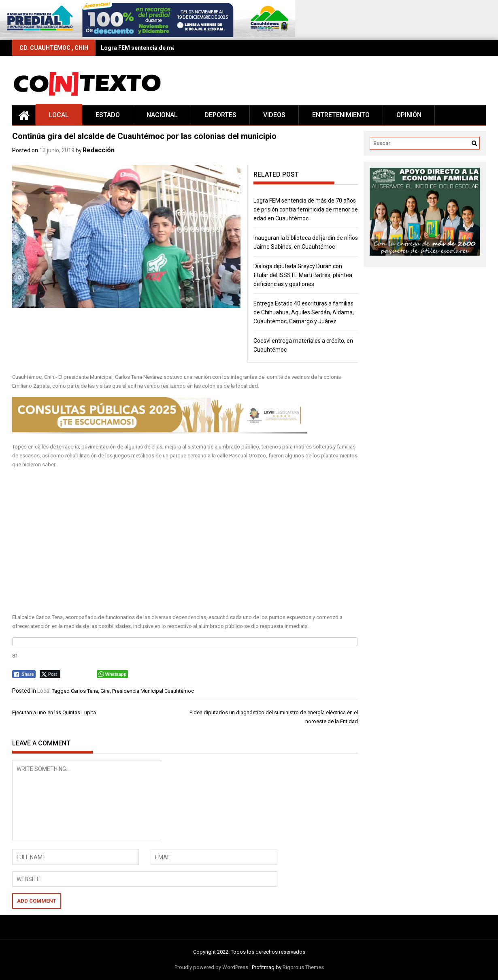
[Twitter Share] (50, 674)
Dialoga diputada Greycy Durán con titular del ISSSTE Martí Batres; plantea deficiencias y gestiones (303, 275)
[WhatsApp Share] (113, 674)
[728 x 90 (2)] (160, 432)
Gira (105, 691)
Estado (108, 115)
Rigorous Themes (303, 967)
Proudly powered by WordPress (211, 967)
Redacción (99, 150)
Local (59, 115)
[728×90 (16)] (148, 35)
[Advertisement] (185, 541)
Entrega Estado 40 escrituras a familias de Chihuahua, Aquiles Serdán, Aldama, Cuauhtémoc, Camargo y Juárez (304, 312)
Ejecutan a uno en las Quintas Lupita (54, 712)
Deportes (220, 115)
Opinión (409, 115)
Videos (274, 115)
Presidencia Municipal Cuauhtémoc (153, 691)
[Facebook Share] (24, 674)
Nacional (162, 115)
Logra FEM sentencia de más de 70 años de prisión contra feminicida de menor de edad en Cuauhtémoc (306, 209)
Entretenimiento (341, 115)
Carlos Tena (84, 691)
